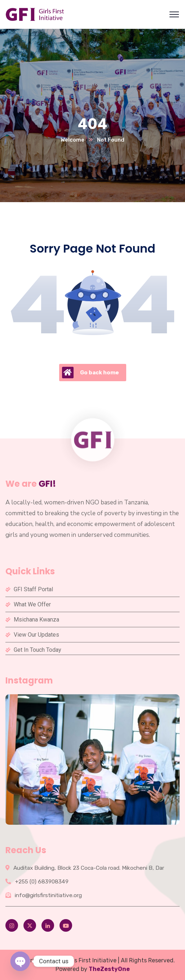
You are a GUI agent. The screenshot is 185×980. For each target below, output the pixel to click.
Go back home (91, 373)
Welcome (72, 140)
